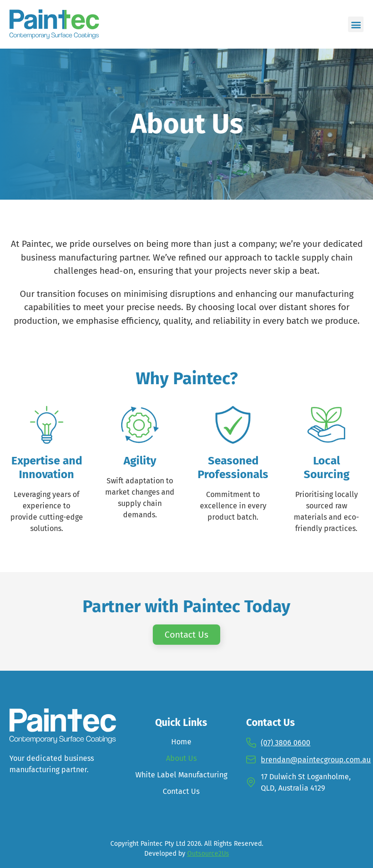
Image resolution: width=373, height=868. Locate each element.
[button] (356, 24)
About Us (181, 758)
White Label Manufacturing (181, 775)
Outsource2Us (208, 854)
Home (181, 742)
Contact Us (181, 791)
